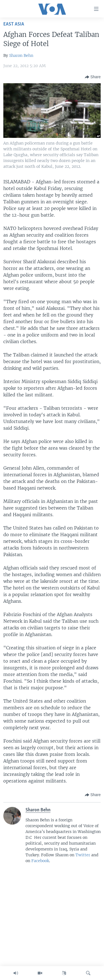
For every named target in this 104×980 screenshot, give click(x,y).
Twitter (83, 855)
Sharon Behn (21, 55)
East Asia (14, 24)
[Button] (93, 77)
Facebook (40, 861)
